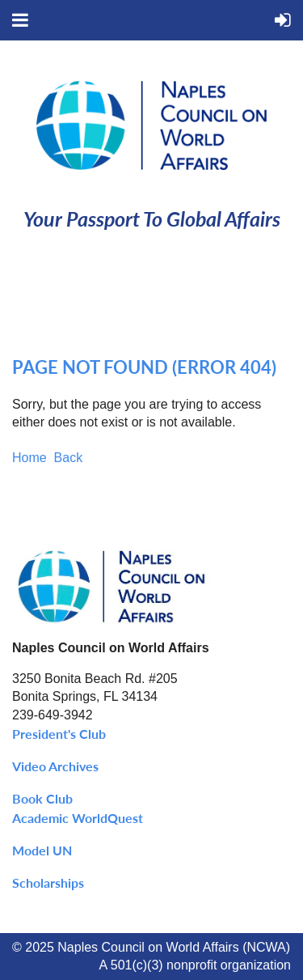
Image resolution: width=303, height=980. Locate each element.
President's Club (59, 734)
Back (69, 458)
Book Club (42, 798)
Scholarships (48, 882)
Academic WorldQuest (78, 818)
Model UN (42, 850)
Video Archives (55, 766)
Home (29, 458)
